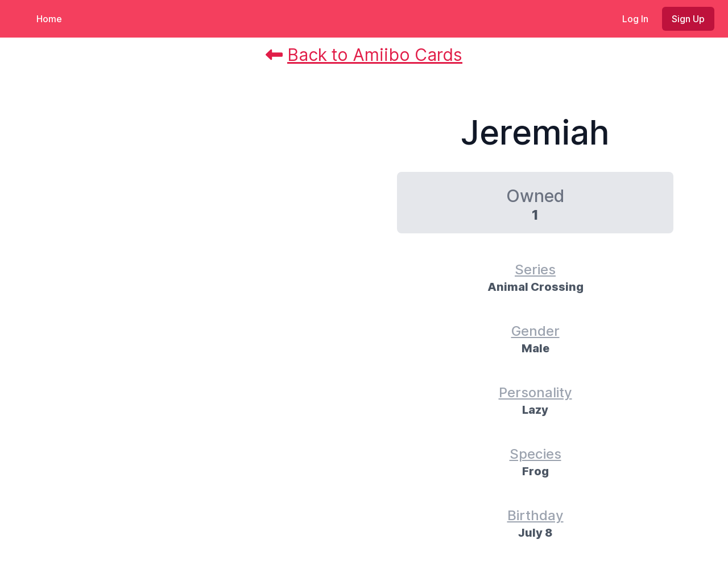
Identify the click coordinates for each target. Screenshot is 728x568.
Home (49, 19)
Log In (635, 19)
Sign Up (688, 19)
